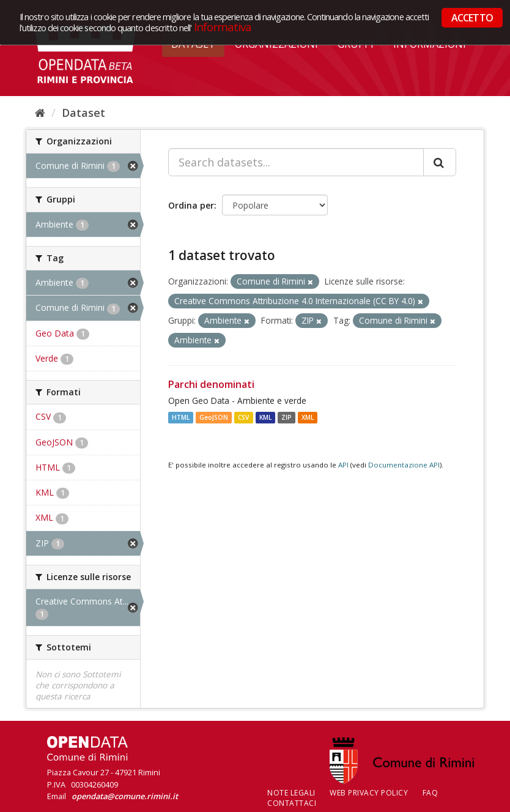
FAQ (431, 793)
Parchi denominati (211, 384)
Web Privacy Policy (369, 793)
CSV (243, 417)
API (343, 465)
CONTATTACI (292, 803)
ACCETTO (472, 18)
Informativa (223, 27)
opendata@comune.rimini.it (125, 796)
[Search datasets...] (296, 162)
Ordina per (191, 205)
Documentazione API (404, 465)
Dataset (83, 113)
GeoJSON (214, 417)
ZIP (286, 417)
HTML (181, 417)
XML (308, 417)
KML (265, 417)
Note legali (291, 793)
